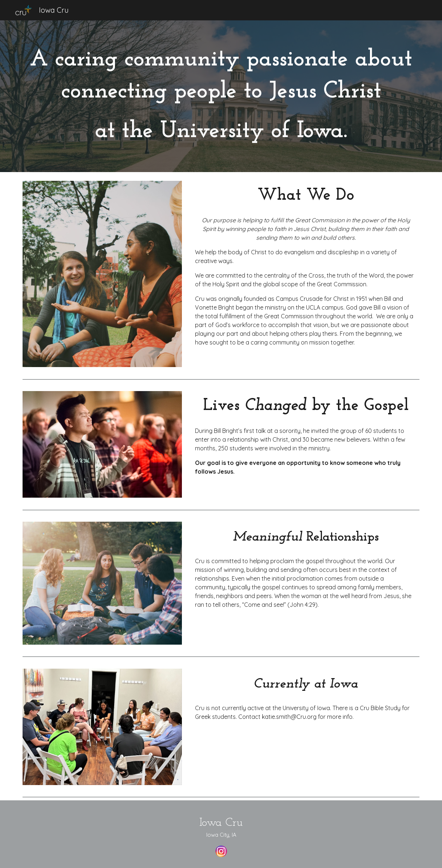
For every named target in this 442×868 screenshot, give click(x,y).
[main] (221, 96)
